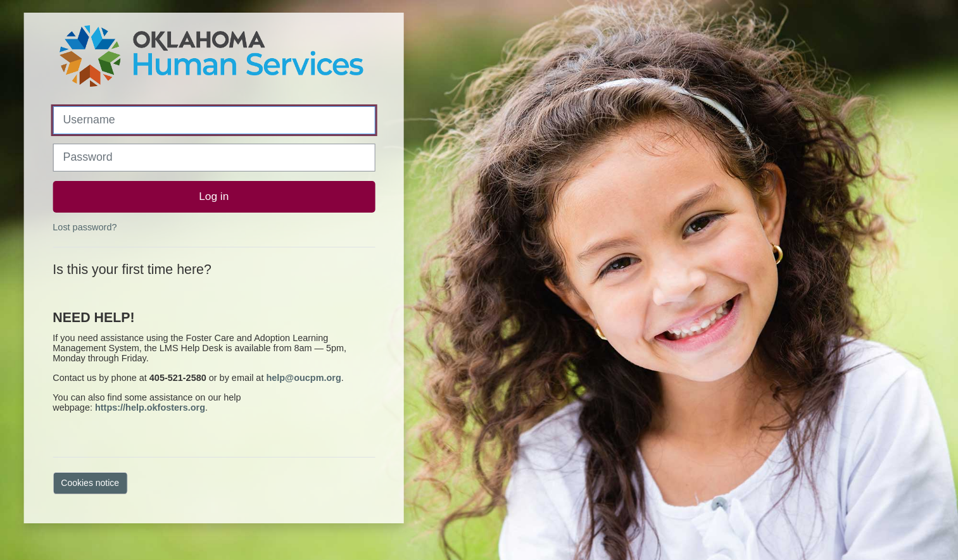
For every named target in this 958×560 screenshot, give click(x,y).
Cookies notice (90, 483)
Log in (214, 196)
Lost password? (85, 227)
